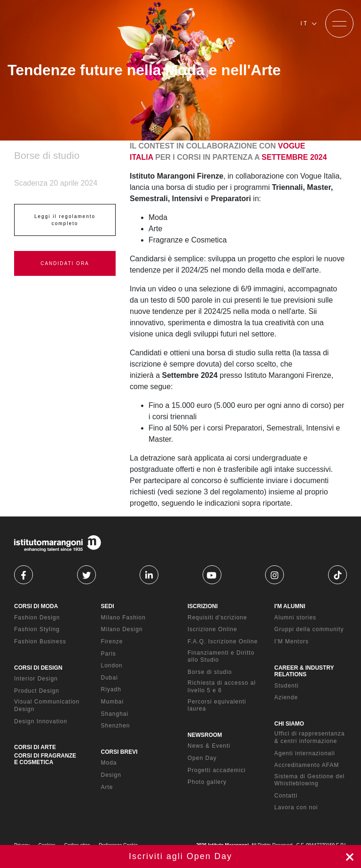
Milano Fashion (123, 618)
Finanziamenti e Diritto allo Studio (221, 657)
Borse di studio (210, 672)
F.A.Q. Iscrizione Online (223, 641)
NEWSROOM (205, 735)
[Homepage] (65, 23)
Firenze (112, 641)
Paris (109, 654)
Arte (107, 787)
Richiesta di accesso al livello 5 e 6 (222, 687)
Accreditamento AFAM (307, 765)
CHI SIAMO (289, 724)
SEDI (108, 606)
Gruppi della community (309, 629)
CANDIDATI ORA (65, 263)
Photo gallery (207, 782)
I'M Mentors (292, 641)
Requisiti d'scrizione (217, 618)
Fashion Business (40, 641)
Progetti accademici (217, 770)
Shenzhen (116, 726)
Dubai (110, 678)
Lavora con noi (296, 807)
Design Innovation (41, 721)
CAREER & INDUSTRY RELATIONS (304, 671)
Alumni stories (295, 618)
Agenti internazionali (305, 753)
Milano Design (122, 629)
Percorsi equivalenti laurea (217, 705)
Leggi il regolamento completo (65, 220)
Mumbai (113, 702)
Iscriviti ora (180, 856)
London (112, 665)
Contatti (286, 796)
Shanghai (115, 714)
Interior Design (36, 679)
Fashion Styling (37, 629)
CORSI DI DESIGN (38, 668)
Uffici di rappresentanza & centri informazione (310, 737)
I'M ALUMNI (290, 606)
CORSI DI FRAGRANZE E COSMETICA (45, 759)
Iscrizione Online (212, 629)
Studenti (287, 686)
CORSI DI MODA (36, 606)
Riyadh (111, 689)
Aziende (286, 697)
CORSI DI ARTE (35, 747)
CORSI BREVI (119, 752)
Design (111, 775)
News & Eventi (209, 746)
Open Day (202, 758)
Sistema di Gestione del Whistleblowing (310, 780)
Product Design (37, 691)
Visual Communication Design (47, 705)
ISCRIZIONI (203, 606)
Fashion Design (37, 618)
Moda (109, 763)
